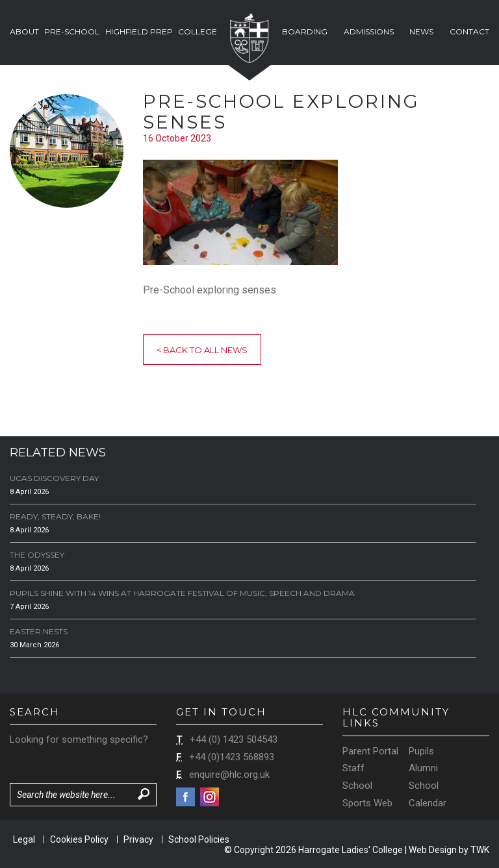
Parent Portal (370, 751)
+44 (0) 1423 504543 (234, 739)
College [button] (198, 31)
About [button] (24, 31)
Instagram (210, 797)
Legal (24, 839)
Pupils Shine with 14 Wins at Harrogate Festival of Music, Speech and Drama (182, 593)
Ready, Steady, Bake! (55, 516)
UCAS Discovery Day (54, 478)
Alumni (423, 768)
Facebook (186, 797)
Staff (353, 768)
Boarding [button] (305, 31)
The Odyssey (37, 555)
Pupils (421, 751)
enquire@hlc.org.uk (229, 775)
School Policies (199, 839)
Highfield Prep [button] (139, 31)
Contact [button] (469, 31)
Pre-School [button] (72, 31)
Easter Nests (39, 631)
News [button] (421, 31)
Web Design (433, 850)
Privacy (138, 839)
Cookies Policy (79, 839)
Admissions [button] (369, 31)
